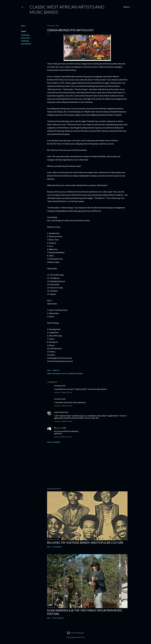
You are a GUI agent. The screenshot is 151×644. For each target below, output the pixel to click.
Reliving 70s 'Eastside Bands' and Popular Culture (85, 542)
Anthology (25, 35)
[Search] (127, 7)
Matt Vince (81, 637)
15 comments (57, 547)
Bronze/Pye (26, 38)
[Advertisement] (87, 465)
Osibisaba (25, 41)
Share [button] (23, 26)
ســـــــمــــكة (59, 428)
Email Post (56, 370)
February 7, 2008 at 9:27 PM (63, 392)
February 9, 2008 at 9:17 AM (63, 406)
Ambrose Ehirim (59, 412)
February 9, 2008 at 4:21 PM (63, 421)
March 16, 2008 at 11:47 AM (63, 437)
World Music (26, 44)
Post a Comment (54, 442)
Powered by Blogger (76, 633)
